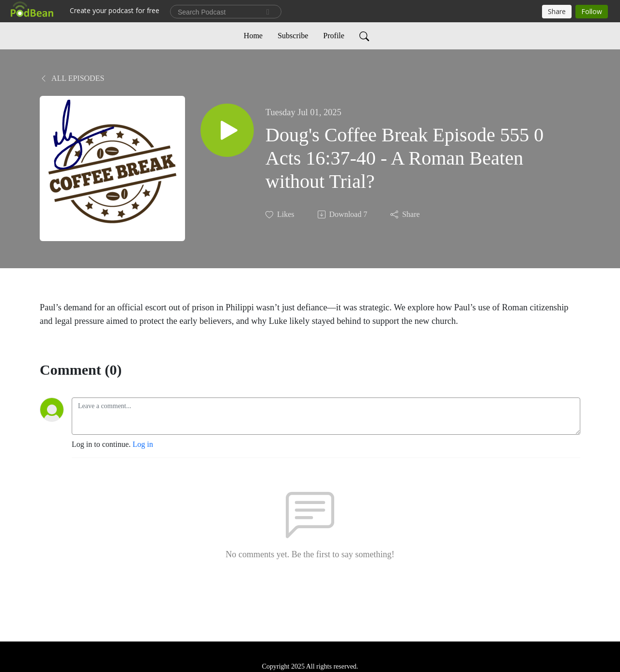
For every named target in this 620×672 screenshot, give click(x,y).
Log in (143, 444)
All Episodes (72, 78)
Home (253, 36)
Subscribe (293, 36)
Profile (334, 36)
